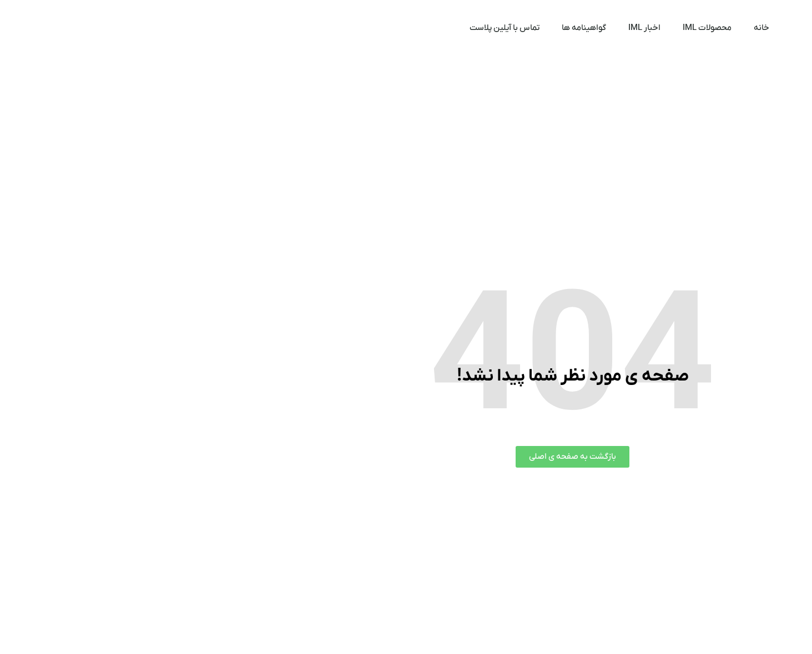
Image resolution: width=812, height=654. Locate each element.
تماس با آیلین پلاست (338, 28)
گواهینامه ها (417, 28)
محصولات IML (541, 28)
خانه (595, 28)
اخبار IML (478, 28)
